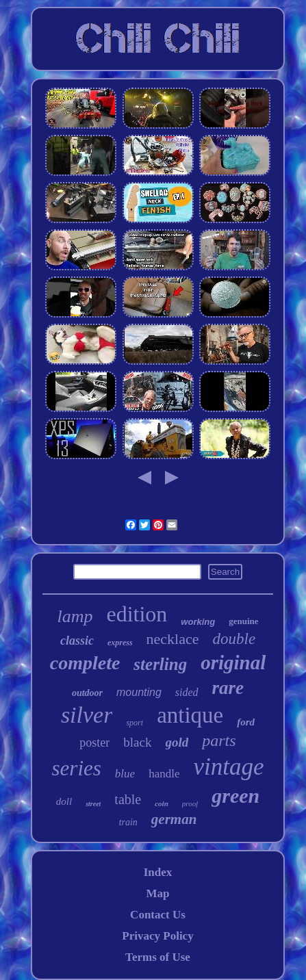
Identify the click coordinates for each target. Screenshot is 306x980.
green (235, 796)
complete (85, 663)
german (174, 819)
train (128, 822)
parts (219, 740)
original (233, 662)
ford (246, 722)
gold (177, 742)
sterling (160, 664)
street (93, 804)
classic (77, 641)
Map (157, 893)
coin (162, 803)
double (234, 639)
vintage (228, 767)
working (198, 622)
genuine (243, 621)
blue (125, 774)
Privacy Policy (157, 936)
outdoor (87, 693)
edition (137, 614)
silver (87, 715)
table (128, 799)
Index (158, 872)
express (120, 643)
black (137, 742)
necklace (173, 639)
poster (94, 743)
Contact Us (158, 915)
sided (187, 692)
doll (64, 801)
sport (135, 723)
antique (190, 715)
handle (164, 774)
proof (190, 803)
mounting (139, 692)
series (77, 768)
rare (228, 688)
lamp (75, 616)
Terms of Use (158, 957)
